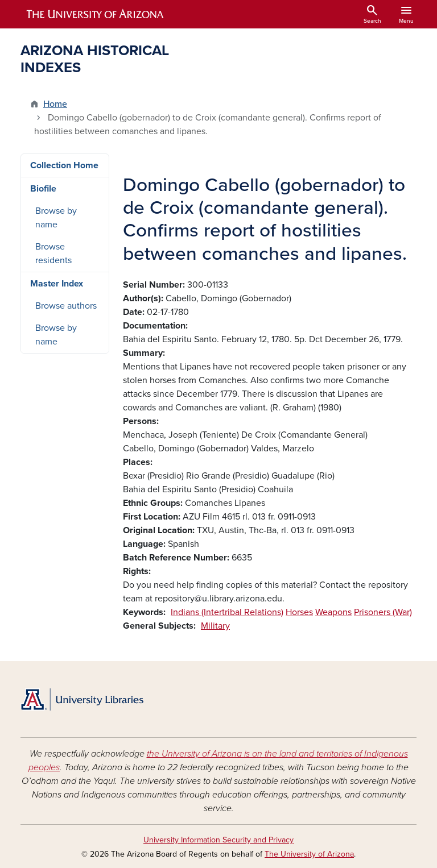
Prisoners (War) (383, 612)
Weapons (333, 612)
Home (55, 104)
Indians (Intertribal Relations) (227, 612)
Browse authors (66, 306)
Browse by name (56, 218)
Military (215, 626)
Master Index (57, 284)
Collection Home (64, 165)
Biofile (43, 189)
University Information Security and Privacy (218, 840)
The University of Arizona (309, 854)
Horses (299, 612)
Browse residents (53, 254)
